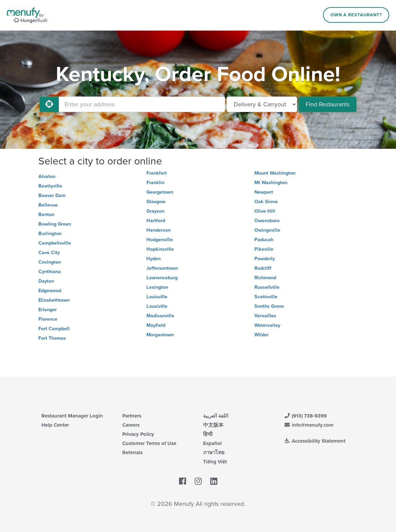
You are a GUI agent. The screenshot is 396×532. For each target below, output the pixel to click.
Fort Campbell (54, 329)
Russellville (267, 287)
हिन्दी (208, 434)
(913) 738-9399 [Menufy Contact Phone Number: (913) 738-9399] (305, 416)
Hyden (154, 259)
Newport (264, 192)
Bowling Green (55, 224)
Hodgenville (160, 240)
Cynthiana (50, 272)
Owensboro (267, 221)
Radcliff (263, 268)
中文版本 (213, 425)
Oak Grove (266, 202)
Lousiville (157, 306)
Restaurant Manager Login (72, 416)
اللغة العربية (216, 416)
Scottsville (266, 297)
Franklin (155, 183)
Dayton (46, 281)
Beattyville (50, 186)
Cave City (49, 253)
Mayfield (156, 325)
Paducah (264, 240)
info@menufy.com (309, 425)
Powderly (265, 259)
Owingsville (267, 230)
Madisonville (160, 316)
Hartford (156, 221)
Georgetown (160, 192)
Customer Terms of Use (149, 443)
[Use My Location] (49, 104)
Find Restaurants (328, 104)
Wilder (262, 335)
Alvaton (47, 176)
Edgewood (50, 291)
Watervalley (267, 325)
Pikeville (264, 249)
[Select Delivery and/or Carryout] (262, 104)
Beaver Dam (52, 196)
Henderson (158, 230)
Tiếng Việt (215, 462)
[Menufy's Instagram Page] (198, 482)
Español (212, 443)
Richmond (265, 278)
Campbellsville (55, 243)
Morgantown (160, 335)
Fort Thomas (52, 338)
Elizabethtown (54, 300)
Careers (131, 425)
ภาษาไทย (214, 453)
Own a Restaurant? (356, 15)
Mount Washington (275, 173)
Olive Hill (265, 211)
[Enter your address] (142, 104)
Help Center (55, 425)
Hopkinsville (160, 249)
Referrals (132, 453)
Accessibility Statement (315, 441)
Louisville (157, 297)
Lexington (157, 287)
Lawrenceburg (162, 278)
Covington (50, 262)
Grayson (155, 211)
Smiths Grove (269, 306)
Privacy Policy (138, 434)
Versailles (265, 316)
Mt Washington (271, 183)
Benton (46, 215)
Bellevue (48, 205)
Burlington (50, 234)
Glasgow (156, 202)
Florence (48, 319)
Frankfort (157, 173)
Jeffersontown (162, 268)
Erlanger (48, 310)
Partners (132, 416)
